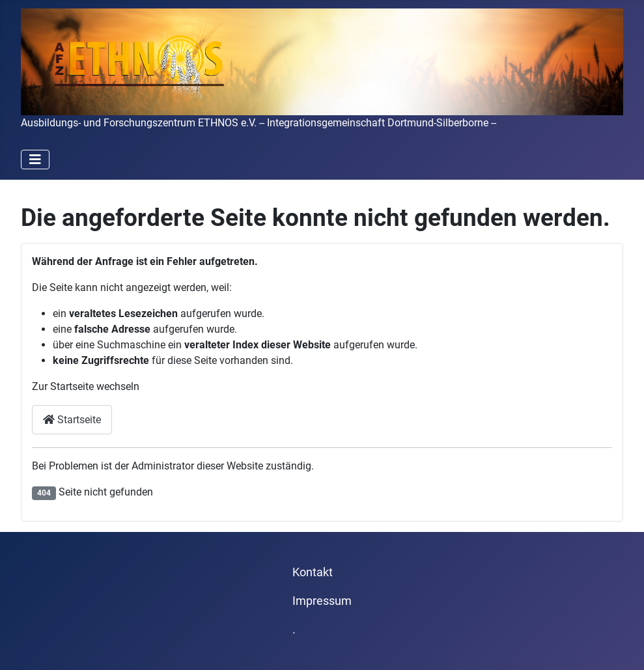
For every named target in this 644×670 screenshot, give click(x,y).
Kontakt (313, 572)
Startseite (72, 420)
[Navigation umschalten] (35, 160)
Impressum (322, 601)
